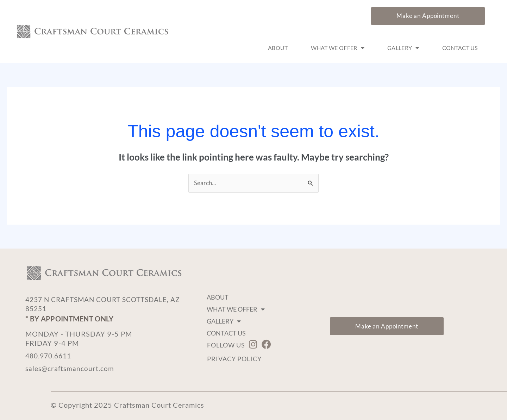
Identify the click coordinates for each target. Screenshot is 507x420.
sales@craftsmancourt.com (70, 368)
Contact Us (460, 48)
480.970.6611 (50, 356)
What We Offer (338, 48)
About (278, 48)
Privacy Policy (234, 359)
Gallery (403, 48)
